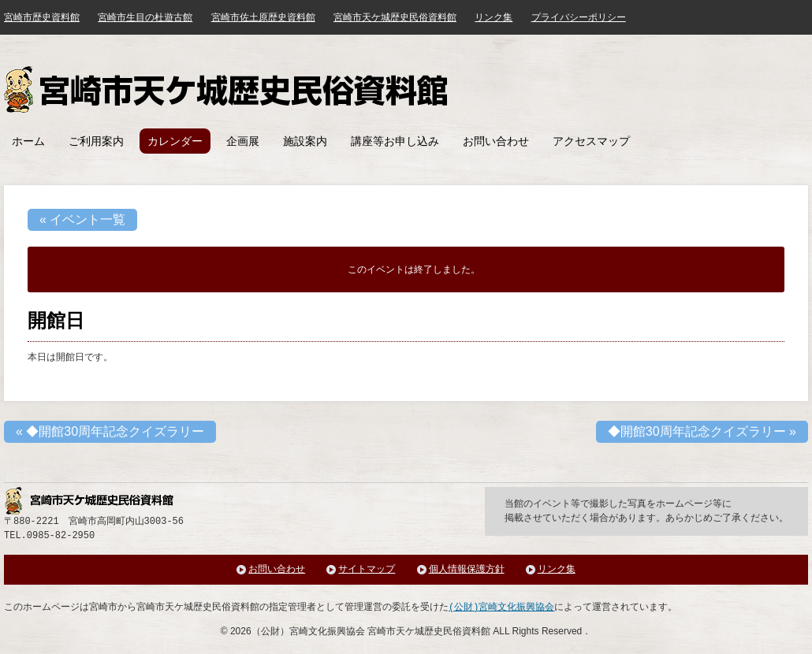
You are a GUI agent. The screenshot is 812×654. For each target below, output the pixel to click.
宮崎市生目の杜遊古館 (145, 17)
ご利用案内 (96, 141)
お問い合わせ (496, 141)
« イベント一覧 (82, 219)
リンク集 (494, 17)
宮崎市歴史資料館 (42, 17)
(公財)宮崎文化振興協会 (501, 607)
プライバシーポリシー (579, 17)
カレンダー (175, 141)
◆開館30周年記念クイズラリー (110, 431)
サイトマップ (367, 569)
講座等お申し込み (395, 141)
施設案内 (305, 141)
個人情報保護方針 (467, 569)
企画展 (243, 141)
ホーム (28, 141)
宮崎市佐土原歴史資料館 (263, 17)
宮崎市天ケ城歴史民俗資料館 (228, 89)
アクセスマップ (591, 141)
